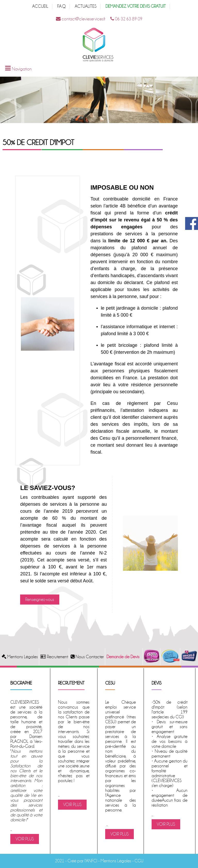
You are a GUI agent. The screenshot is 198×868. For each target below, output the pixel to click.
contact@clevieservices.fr (81, 19)
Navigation (22, 69)
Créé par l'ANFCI (82, 861)
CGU (139, 861)
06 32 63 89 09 (126, 19)
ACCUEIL (40, 6)
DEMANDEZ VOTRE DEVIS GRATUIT (136, 6)
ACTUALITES (86, 6)
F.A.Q (61, 6)
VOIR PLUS (25, 839)
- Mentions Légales (114, 861)
